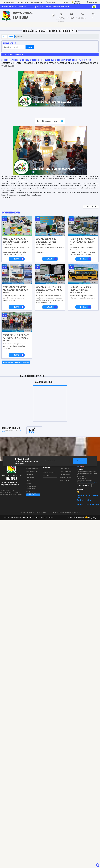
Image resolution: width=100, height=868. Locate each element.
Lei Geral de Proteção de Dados (88, 504)
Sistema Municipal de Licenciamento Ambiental (49, 474)
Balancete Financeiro (32, 472)
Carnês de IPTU (65, 469)
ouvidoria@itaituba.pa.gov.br (89, 482)
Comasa (28, 483)
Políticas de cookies (84, 500)
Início (5, 37)
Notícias (11, 37)
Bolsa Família (30, 475)
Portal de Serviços (65, 481)
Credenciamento (65, 475)
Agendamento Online (32, 469)
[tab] (53, 15)
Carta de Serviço (31, 478)
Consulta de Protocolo (67, 472)
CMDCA (28, 481)
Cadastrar (80, 461)
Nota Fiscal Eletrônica (66, 478)
